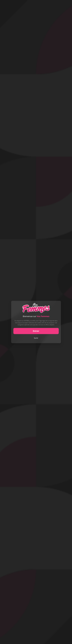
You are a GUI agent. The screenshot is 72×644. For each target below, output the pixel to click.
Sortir (36, 338)
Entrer (36, 331)
